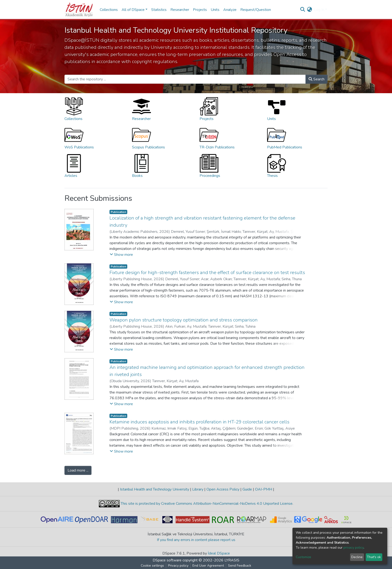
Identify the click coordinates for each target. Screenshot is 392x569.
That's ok (374, 557)
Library (198, 489)
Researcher (180, 10)
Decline (357, 557)
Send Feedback (240, 566)
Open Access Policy (223, 489)
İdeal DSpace (219, 553)
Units (215, 10)
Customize (303, 557)
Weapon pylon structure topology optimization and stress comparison (184, 320)
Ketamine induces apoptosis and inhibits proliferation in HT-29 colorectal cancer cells (199, 422)
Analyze (230, 10)
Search (317, 79)
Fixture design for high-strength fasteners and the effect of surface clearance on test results (207, 273)
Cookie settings (152, 566)
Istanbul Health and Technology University (155, 489)
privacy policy (353, 548)
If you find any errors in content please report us (196, 540)
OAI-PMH (264, 489)
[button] (310, 10)
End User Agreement (208, 566)
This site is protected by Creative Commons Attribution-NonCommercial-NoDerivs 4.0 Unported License (206, 504)
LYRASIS (232, 560)
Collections (109, 10)
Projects (200, 10)
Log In (319, 10)
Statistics (159, 10)
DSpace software (167, 560)
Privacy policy (178, 566)
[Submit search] (303, 10)
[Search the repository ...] (185, 79)
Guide (247, 489)
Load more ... (78, 470)
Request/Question (256, 10)
